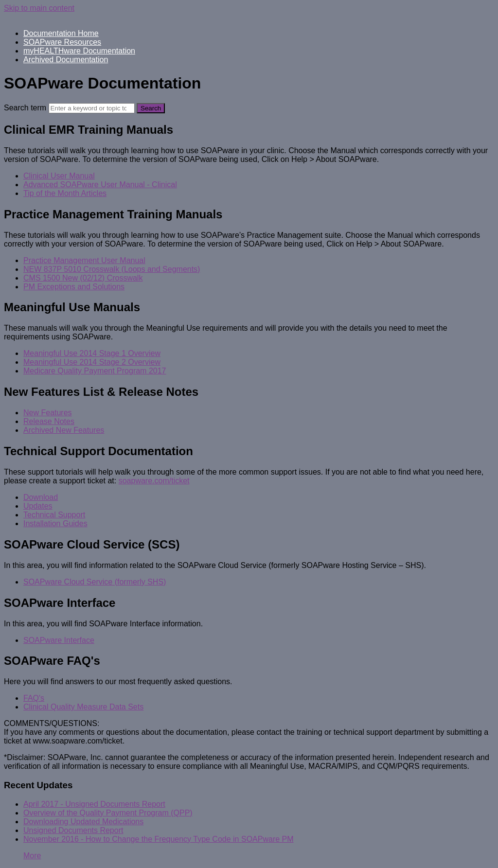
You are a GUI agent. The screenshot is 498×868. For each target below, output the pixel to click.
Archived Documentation (66, 60)
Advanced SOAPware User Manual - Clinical (100, 185)
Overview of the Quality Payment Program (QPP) (108, 813)
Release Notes (49, 421)
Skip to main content (39, 8)
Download (41, 497)
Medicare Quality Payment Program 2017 (95, 371)
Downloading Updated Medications (83, 822)
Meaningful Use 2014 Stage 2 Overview (92, 362)
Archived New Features (64, 430)
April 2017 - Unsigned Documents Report (94, 804)
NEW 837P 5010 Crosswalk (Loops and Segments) (112, 269)
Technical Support (54, 515)
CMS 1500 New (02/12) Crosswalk (83, 278)
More (32, 856)
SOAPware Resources (62, 42)
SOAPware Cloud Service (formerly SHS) (95, 582)
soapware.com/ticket (154, 481)
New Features (48, 413)
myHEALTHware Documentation (79, 51)
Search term (25, 108)
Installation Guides (55, 523)
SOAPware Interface (59, 640)
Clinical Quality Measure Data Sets (83, 707)
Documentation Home (61, 33)
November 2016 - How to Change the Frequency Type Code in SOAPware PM (159, 839)
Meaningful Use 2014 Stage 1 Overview (92, 353)
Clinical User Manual (59, 176)
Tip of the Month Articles (65, 193)
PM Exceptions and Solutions (74, 287)
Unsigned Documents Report (73, 830)
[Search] (92, 108)
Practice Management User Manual (84, 260)
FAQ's (34, 698)
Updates (38, 506)
